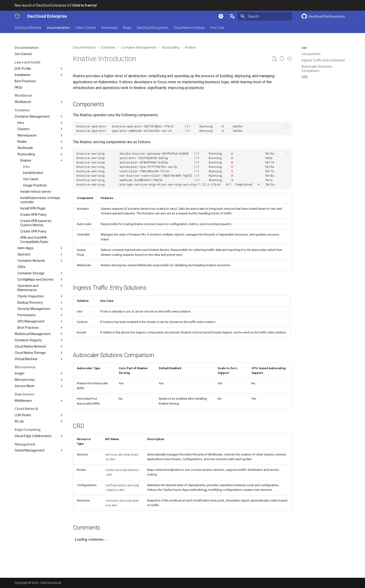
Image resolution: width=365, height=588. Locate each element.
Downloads (109, 28)
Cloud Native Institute (189, 28)
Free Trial (217, 28)
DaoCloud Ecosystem (152, 28)
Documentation (58, 28)
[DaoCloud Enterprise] (17, 16)
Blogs (127, 28)
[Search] (265, 16)
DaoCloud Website (28, 28)
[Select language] (232, 16)
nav (304, 48)
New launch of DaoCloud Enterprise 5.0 (56, 5)
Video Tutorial (86, 28)
